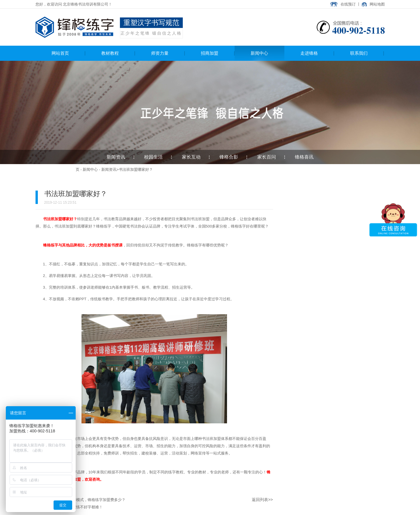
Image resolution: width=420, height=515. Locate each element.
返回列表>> (262, 500)
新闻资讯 (116, 157)
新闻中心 (90, 169)
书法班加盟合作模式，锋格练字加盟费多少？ (88, 500)
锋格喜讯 (304, 157)
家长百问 (267, 157)
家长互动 (191, 157)
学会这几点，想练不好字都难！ (76, 507)
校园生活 (153, 157)
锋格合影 (229, 157)
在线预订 (348, 4)
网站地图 (377, 4)
